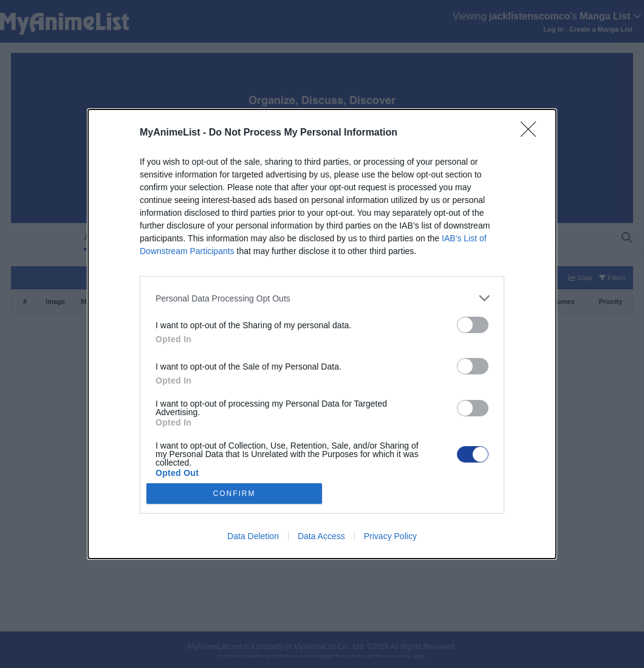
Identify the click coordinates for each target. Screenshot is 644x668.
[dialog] (322, 334)
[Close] (532, 133)
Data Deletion (253, 536)
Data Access (321, 536)
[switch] (473, 325)
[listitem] (322, 298)
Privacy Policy (390, 536)
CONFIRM (234, 493)
